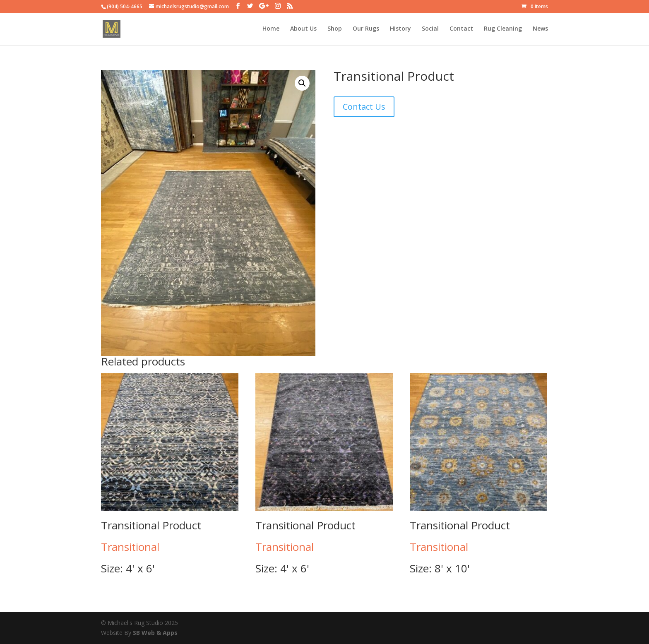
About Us (303, 29)
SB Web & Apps (155, 633)
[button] (302, 83)
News (540, 29)
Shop (335, 29)
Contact (461, 29)
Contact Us (364, 107)
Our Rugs (366, 29)
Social (430, 29)
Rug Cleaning (503, 29)
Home (271, 29)
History (400, 29)
